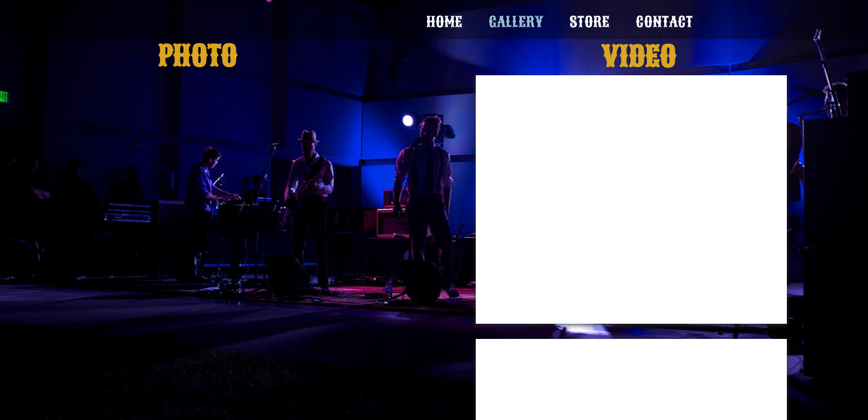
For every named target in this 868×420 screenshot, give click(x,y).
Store (590, 22)
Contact (664, 22)
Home (444, 22)
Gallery (516, 22)
